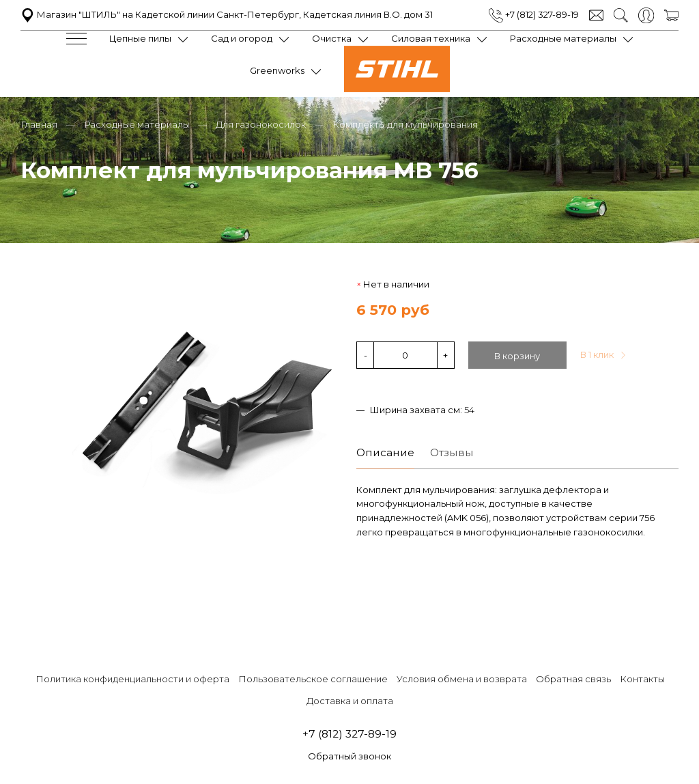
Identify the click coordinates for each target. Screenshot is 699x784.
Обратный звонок (349, 755)
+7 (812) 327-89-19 (534, 14)
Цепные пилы (140, 38)
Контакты (642, 677)
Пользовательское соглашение (313, 677)
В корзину (517, 354)
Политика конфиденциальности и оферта (132, 677)
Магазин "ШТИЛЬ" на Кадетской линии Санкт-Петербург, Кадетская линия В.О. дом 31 (227, 14)
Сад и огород (242, 38)
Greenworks (277, 70)
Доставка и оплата (350, 699)
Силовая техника (431, 38)
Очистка (332, 38)
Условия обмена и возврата (462, 677)
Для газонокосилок (261, 123)
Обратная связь (573, 677)
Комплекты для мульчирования (405, 123)
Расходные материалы (563, 38)
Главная (39, 123)
